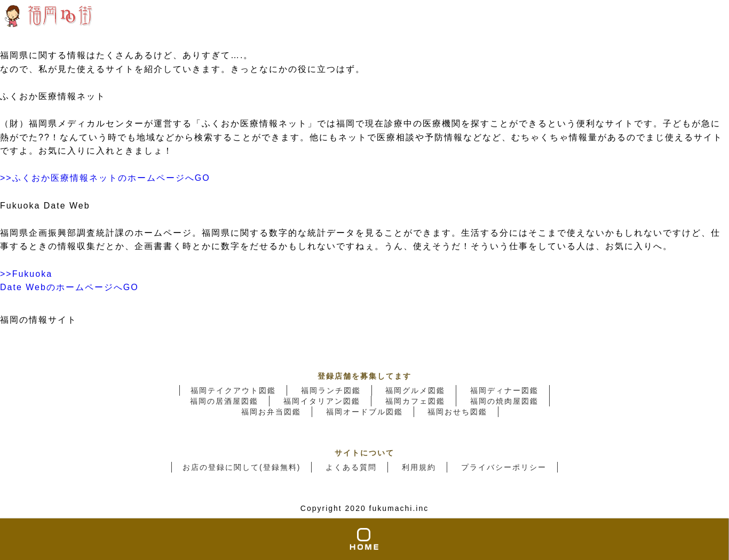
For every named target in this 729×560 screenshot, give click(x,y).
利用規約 (419, 467)
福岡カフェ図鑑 (415, 401)
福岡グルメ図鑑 (415, 390)
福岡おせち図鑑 (457, 412)
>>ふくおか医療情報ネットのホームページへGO (105, 178)
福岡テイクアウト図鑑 (233, 390)
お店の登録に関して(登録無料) (241, 467)
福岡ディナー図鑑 (504, 390)
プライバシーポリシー (504, 467)
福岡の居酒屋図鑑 (224, 401)
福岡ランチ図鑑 (331, 390)
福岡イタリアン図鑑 (322, 401)
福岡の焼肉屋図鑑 (504, 401)
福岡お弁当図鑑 (271, 412)
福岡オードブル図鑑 (364, 412)
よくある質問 (351, 467)
